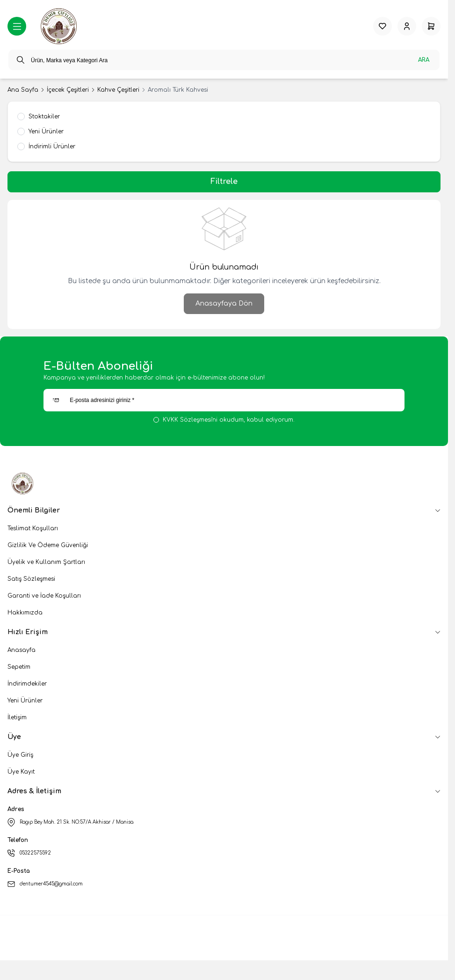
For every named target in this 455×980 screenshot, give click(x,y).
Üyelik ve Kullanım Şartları (46, 562)
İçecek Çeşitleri (68, 90)
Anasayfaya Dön (224, 304)
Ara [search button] (424, 60)
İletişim (17, 717)
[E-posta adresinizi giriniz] (224, 400)
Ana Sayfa (23, 90)
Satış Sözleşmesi (31, 579)
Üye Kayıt (21, 772)
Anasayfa (22, 650)
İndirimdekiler (27, 684)
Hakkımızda (25, 613)
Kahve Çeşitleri (118, 90)
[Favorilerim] (383, 26)
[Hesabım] (407, 26)
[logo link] (60, 26)
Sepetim (19, 667)
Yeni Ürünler (25, 701)
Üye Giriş (20, 755)
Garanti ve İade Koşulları (44, 596)
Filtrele (224, 182)
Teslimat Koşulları (33, 528)
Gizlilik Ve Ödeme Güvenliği (48, 545)
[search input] (224, 60)
